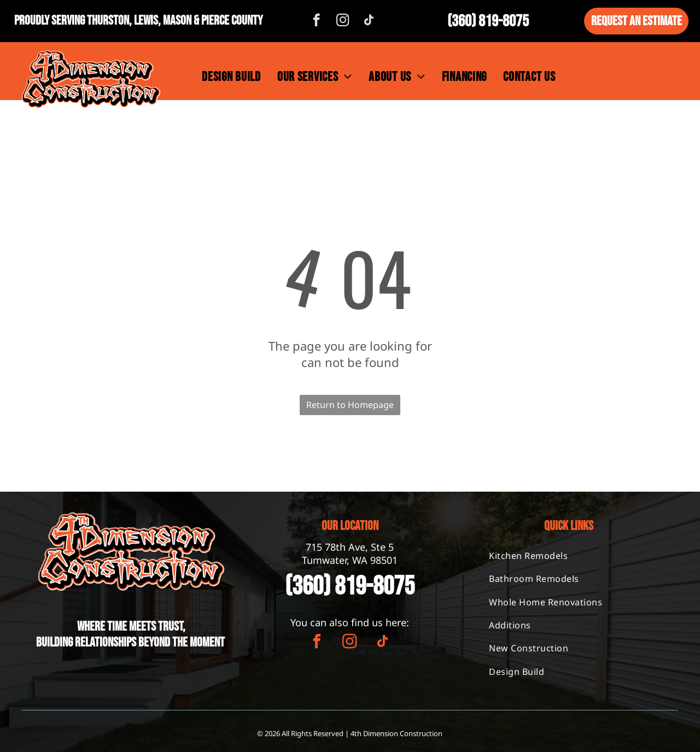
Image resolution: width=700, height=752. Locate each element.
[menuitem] (231, 77)
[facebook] (316, 21)
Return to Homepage (350, 405)
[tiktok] (369, 21)
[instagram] (343, 21)
